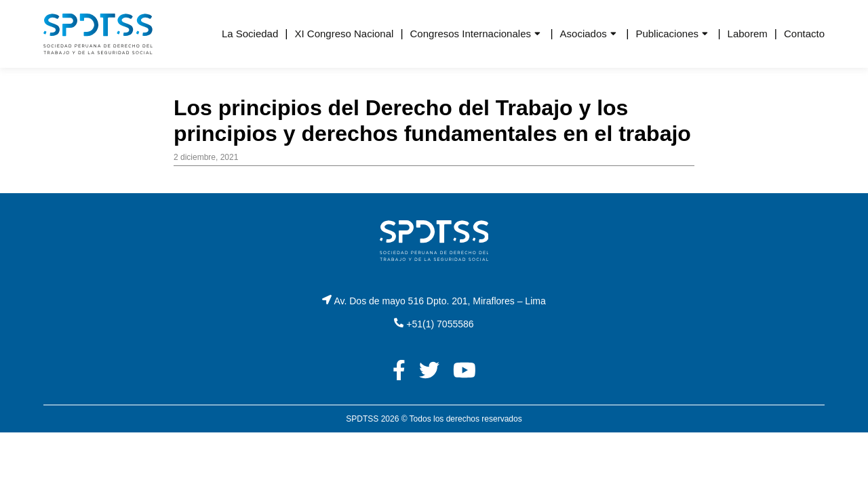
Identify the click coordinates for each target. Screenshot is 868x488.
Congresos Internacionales (471, 34)
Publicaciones (667, 34)
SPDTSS (362, 419)
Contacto (804, 34)
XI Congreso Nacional (344, 34)
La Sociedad (250, 34)
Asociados (584, 34)
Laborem (748, 34)
